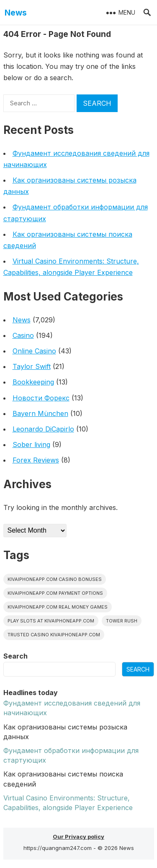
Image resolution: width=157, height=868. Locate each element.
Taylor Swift (32, 366)
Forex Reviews (36, 460)
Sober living (31, 444)
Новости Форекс (41, 398)
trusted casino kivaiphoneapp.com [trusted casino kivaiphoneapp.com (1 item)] (54, 635)
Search (15, 656)
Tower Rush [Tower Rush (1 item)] (122, 621)
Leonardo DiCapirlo (43, 429)
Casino (23, 335)
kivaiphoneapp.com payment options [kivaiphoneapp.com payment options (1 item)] (55, 593)
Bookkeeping (33, 382)
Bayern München (40, 413)
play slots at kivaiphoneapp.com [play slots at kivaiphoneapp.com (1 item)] (51, 621)
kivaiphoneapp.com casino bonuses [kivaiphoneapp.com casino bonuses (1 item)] (55, 579)
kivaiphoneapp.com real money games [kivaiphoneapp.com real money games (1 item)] (58, 607)
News (16, 13)
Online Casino (34, 351)
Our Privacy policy (78, 837)
